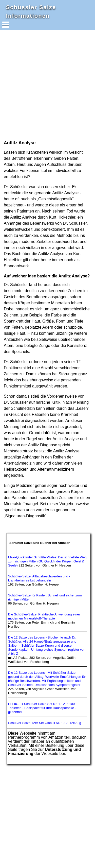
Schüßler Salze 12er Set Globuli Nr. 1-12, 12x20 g (45, 723)
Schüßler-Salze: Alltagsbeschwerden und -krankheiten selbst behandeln (39, 578)
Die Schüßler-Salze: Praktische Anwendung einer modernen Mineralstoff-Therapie (44, 616)
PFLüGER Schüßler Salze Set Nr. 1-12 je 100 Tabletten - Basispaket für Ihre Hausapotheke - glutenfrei (42, 708)
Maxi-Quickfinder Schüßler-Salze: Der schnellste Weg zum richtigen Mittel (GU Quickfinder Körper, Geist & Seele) (47, 561)
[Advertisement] (48, 85)
